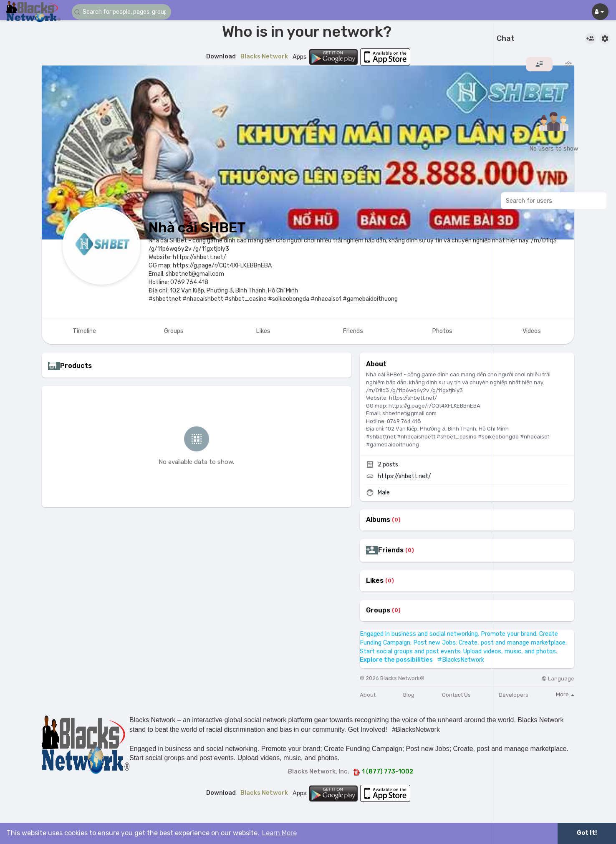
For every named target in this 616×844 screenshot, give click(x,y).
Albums (378, 520)
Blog (409, 695)
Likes (375, 581)
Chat (506, 39)
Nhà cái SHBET (197, 228)
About (368, 695)
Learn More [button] (279, 833)
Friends (391, 550)
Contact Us (456, 695)
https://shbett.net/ (404, 476)
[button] (122, 12)
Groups (378, 610)
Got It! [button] (587, 833)
